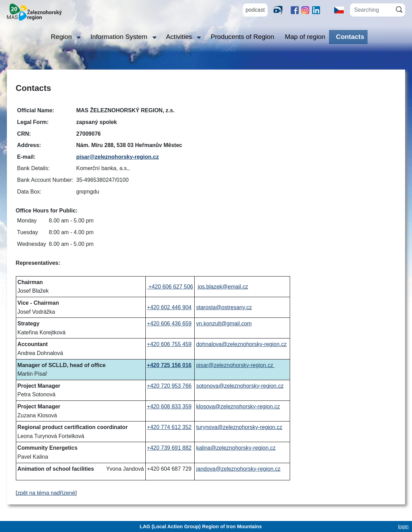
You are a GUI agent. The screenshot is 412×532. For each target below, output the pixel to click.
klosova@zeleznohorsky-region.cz (238, 406)
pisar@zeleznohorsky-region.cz (117, 157)
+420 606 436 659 (169, 324)
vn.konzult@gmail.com (224, 324)
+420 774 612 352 (169, 427)
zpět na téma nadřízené (46, 493)
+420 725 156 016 (169, 365)
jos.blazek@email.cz (223, 287)
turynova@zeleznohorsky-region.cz (239, 427)
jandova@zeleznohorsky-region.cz (238, 469)
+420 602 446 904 (169, 307)
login (403, 526)
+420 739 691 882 (169, 448)
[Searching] (372, 10)
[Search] (399, 9)
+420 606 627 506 (170, 287)
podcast (255, 10)
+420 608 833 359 (169, 406)
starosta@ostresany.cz (224, 307)
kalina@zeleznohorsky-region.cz (236, 448)
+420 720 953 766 (169, 386)
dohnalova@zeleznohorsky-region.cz (241, 344)
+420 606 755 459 (169, 344)
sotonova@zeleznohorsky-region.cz (240, 386)
